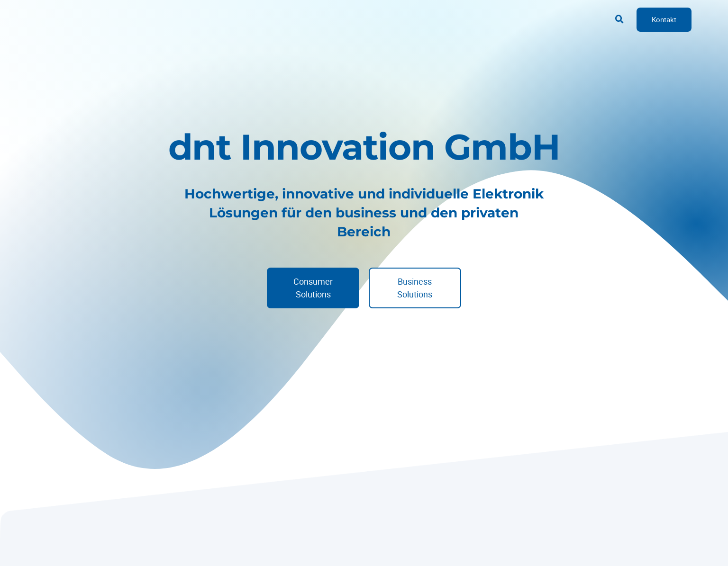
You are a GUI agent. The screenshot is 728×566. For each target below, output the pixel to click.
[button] (619, 19)
